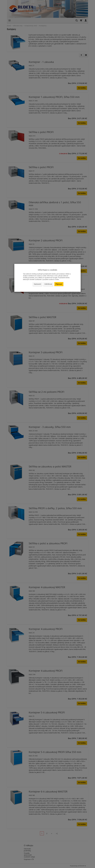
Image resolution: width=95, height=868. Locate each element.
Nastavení (37, 284)
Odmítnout (48, 284)
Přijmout (59, 284)
